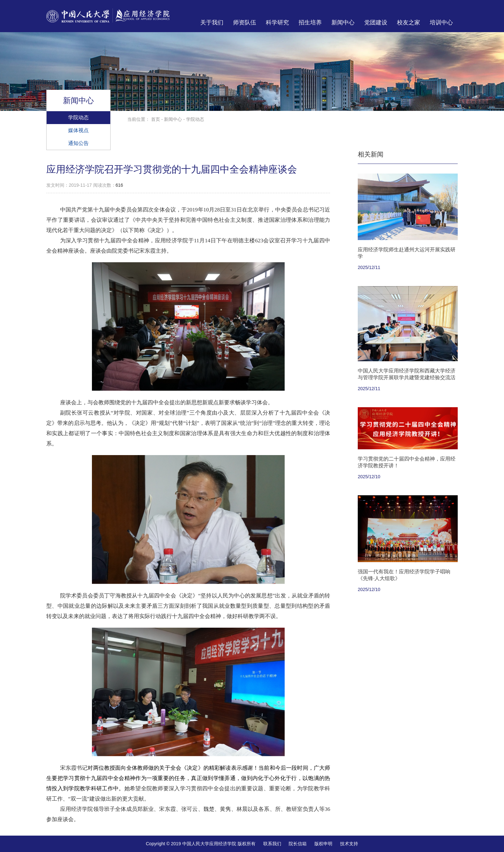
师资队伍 (245, 22)
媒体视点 (78, 130)
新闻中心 (343, 22)
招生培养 (310, 22)
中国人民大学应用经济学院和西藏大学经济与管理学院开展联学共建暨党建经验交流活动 (407, 377)
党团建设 (376, 22)
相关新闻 (371, 154)
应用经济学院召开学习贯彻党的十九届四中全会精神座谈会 (172, 169)
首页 (156, 119)
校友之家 (409, 22)
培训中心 (441, 22)
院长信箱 (298, 844)
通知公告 (78, 143)
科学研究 (277, 22)
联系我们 (272, 844)
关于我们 (212, 22)
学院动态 (78, 117)
